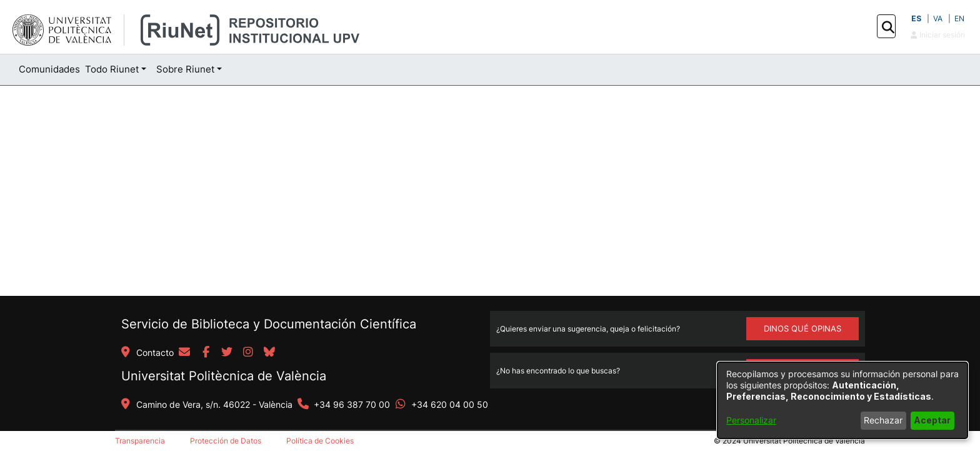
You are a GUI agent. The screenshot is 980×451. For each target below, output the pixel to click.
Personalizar (751, 420)
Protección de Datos (226, 441)
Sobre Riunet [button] (185, 69)
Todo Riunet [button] (112, 69)
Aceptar (932, 420)
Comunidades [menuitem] (49, 69)
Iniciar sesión (938, 35)
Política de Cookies (320, 441)
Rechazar (883, 420)
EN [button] (959, 18)
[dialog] (842, 400)
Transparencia (140, 441)
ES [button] (916, 18)
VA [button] (938, 18)
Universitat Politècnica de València (224, 376)
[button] (888, 27)
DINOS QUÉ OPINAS (802, 328)
